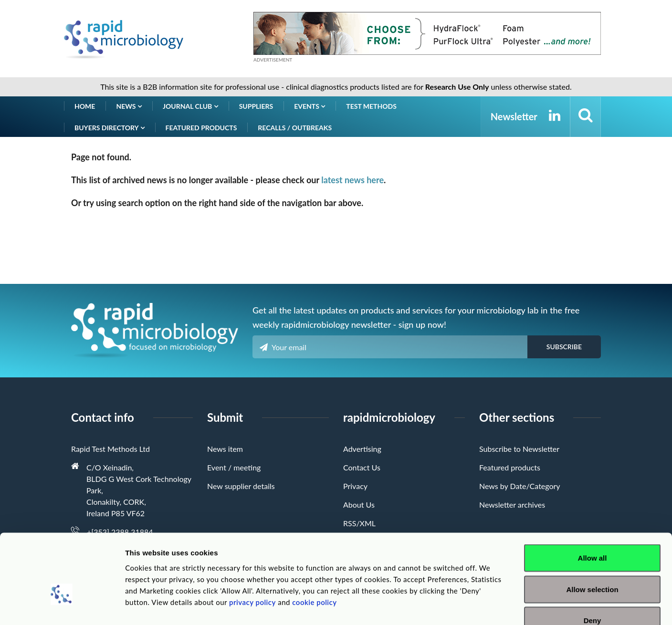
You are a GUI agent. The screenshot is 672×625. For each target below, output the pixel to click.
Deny (593, 562)
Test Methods (371, 106)
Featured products (201, 128)
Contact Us (362, 467)
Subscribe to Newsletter (519, 449)
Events (310, 106)
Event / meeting (234, 467)
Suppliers (256, 106)
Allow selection (592, 531)
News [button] (129, 106)
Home (85, 106)
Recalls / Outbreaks (295, 128)
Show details (501, 606)
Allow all (593, 500)
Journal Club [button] (190, 106)
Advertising (362, 449)
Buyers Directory (110, 128)
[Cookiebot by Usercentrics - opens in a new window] (62, 606)
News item (225, 449)
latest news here (352, 180)
